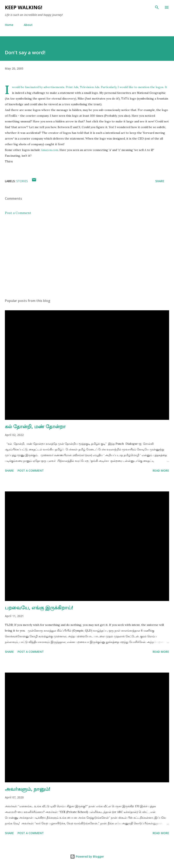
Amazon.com (50, 150)
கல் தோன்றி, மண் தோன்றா (35, 426)
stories (22, 181)
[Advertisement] (87, 257)
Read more (161, 471)
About (28, 25)
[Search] (157, 7)
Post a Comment (18, 213)
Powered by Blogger (87, 856)
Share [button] (160, 181)
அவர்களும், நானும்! (28, 789)
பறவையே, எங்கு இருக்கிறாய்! (39, 607)
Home (9, 25)
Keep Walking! (24, 7)
